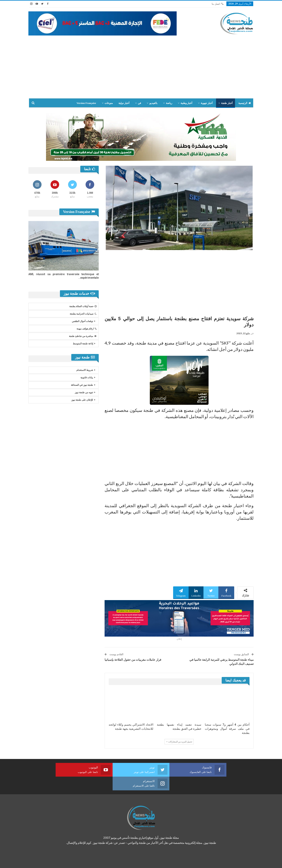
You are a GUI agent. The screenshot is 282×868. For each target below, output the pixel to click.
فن (139, 103)
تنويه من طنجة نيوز (84, 392)
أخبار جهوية (207, 103)
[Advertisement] (141, 69)
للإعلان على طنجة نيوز (82, 400)
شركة (41, 861)
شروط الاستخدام (85, 370)
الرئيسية (245, 103)
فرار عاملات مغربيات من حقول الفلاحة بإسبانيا (133, 660)
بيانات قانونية (87, 378)
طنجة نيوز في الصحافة (82, 385)
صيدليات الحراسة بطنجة (83, 314)
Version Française (86, 103)
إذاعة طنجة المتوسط (83, 344)
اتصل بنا (218, 4)
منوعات (109, 103)
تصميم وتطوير (60, 861)
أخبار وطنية (186, 103)
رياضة (169, 103)
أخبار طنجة (227, 103)
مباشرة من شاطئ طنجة (83, 336)
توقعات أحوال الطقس (82, 321)
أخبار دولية (124, 103)
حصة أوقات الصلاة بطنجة (83, 306)
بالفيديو (153, 103)
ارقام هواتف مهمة (87, 329)
